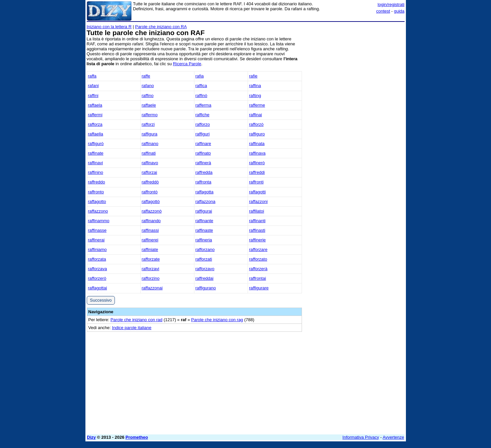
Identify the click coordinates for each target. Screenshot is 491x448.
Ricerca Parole (187, 64)
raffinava (257, 153)
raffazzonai (152, 288)
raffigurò (96, 144)
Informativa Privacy (361, 437)
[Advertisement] (355, 124)
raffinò (201, 96)
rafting (255, 96)
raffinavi (96, 163)
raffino (148, 96)
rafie (253, 76)
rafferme (257, 105)
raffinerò (257, 163)
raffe (146, 76)
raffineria (204, 240)
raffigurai (204, 211)
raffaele (149, 105)
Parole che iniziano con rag (217, 320)
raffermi (95, 115)
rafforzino (151, 278)
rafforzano (205, 249)
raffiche (202, 115)
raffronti (256, 182)
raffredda (204, 172)
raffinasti (257, 230)
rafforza (95, 124)
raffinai (255, 115)
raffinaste (204, 230)
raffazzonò (152, 211)
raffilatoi (256, 211)
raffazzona (205, 201)
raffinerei (150, 240)
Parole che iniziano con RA (161, 27)
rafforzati (204, 259)
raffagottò (151, 201)
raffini (93, 96)
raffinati (149, 153)
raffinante (204, 221)
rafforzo (203, 124)
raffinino (96, 172)
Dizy (92, 437)
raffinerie (257, 240)
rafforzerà (258, 269)
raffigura (149, 134)
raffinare (203, 144)
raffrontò (150, 192)
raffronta (203, 182)
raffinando (151, 221)
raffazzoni (258, 201)
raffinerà (203, 163)
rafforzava (98, 269)
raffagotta (204, 192)
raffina (255, 86)
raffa (92, 76)
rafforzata (97, 259)
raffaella (96, 134)
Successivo (101, 300)
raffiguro (257, 134)
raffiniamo (98, 249)
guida (399, 11)
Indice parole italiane (132, 328)
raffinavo (150, 163)
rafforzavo (205, 269)
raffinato (203, 153)
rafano (148, 86)
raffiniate (150, 249)
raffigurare (259, 288)
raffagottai (98, 288)
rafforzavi (150, 269)
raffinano (150, 144)
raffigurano (206, 288)
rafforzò (256, 124)
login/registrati (391, 4)
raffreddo (97, 182)
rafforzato (258, 259)
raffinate (96, 153)
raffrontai (257, 278)
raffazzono (98, 211)
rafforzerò (97, 278)
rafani (94, 86)
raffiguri (202, 134)
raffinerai (96, 240)
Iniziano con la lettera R (109, 27)
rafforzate (151, 259)
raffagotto (97, 201)
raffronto (96, 192)
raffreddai (204, 278)
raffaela (95, 105)
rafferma (203, 105)
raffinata (257, 144)
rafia (199, 76)
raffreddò (150, 182)
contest (383, 11)
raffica (201, 86)
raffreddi (257, 172)
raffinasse (97, 230)
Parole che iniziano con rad (137, 320)
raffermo (150, 115)
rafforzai (149, 172)
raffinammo (99, 221)
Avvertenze (393, 437)
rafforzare (258, 249)
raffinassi (150, 230)
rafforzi (148, 124)
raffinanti (257, 221)
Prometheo (137, 437)
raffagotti (257, 192)
